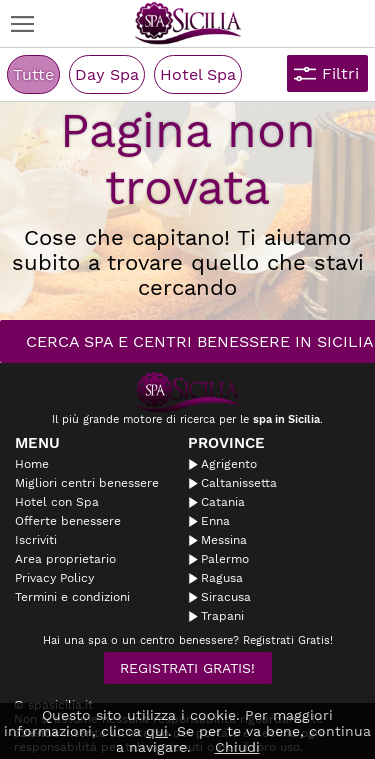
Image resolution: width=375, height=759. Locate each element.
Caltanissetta (239, 483)
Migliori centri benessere (87, 483)
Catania (223, 502)
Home (32, 464)
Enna (215, 521)
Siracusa (226, 597)
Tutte (33, 74)
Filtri (340, 73)
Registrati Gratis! (187, 668)
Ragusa (222, 578)
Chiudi (237, 747)
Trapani (222, 616)
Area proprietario (65, 559)
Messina (224, 540)
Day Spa (107, 74)
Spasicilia (188, 23)
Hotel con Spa (57, 502)
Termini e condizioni (72, 597)
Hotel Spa (198, 74)
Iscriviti (36, 540)
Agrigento (229, 464)
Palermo (225, 559)
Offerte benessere (68, 521)
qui (157, 731)
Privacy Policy (54, 578)
